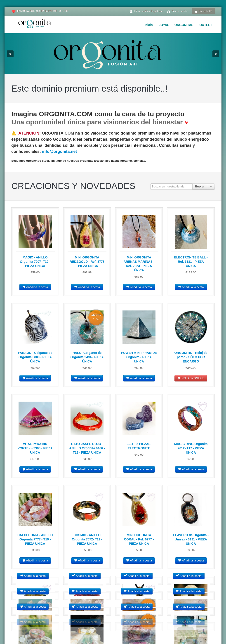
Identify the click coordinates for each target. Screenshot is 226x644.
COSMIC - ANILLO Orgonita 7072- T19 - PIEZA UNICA (87, 539)
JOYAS (164, 25)
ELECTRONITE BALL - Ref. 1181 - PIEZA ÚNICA (191, 262)
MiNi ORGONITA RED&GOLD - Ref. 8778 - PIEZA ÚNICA (87, 262)
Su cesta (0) (203, 11)
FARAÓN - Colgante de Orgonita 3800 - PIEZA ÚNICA (35, 357)
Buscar (200, 186)
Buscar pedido (177, 11)
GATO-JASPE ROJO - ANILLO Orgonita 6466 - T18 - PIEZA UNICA (87, 448)
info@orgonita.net (60, 152)
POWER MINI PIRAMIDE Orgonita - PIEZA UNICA (139, 357)
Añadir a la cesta (35, 287)
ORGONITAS (184, 25)
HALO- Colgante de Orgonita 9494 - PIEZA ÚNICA (87, 357)
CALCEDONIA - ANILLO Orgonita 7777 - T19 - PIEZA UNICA (35, 539)
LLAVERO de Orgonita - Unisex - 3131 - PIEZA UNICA (191, 539)
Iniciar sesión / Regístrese (146, 11)
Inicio (149, 25)
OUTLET (206, 25)
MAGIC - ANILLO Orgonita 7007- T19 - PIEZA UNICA (35, 262)
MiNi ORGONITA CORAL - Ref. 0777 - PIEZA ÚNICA (139, 539)
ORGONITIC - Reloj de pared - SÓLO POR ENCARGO (191, 357)
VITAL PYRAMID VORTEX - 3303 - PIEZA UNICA (35, 448)
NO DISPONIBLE (191, 378)
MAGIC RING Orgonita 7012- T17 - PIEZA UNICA (191, 448)
